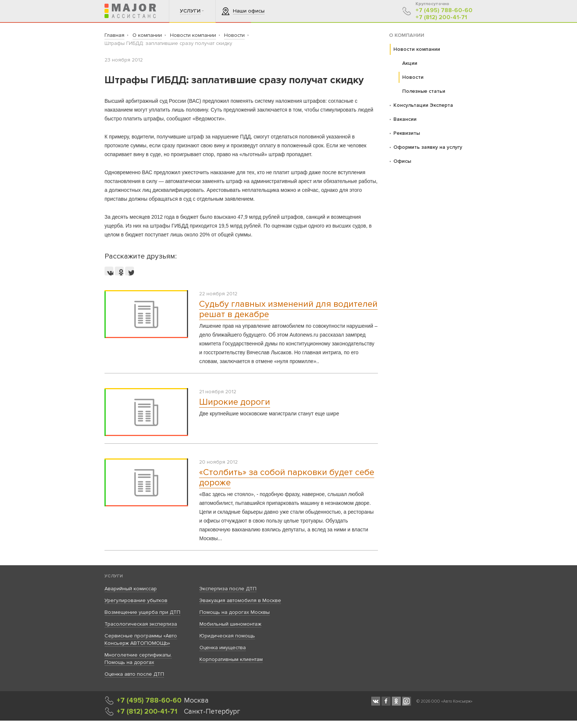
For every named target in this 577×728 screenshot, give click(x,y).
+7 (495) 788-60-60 (444, 10)
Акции (410, 63)
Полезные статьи (424, 91)
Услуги (114, 576)
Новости (413, 77)
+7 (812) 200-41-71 (441, 17)
